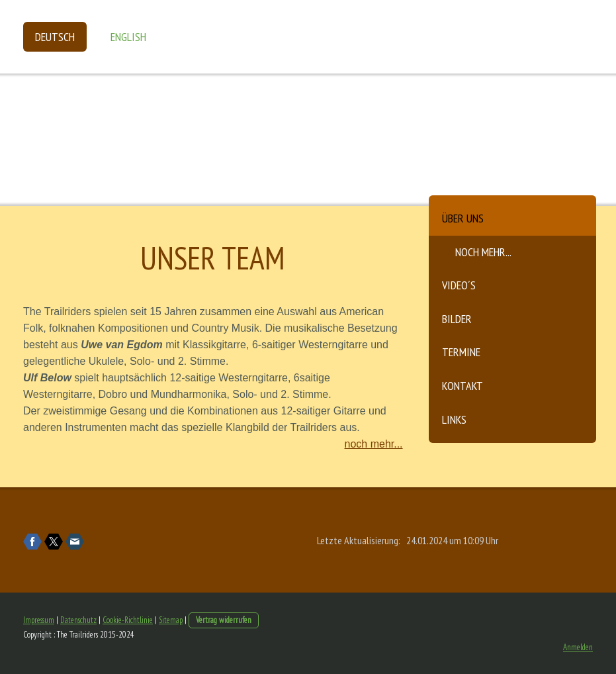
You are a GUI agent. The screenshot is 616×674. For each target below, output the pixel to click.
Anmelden (578, 647)
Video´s (459, 285)
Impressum (39, 620)
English (128, 37)
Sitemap (171, 620)
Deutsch (55, 37)
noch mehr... (483, 252)
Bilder (457, 319)
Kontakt (462, 386)
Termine (461, 352)
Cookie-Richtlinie (128, 620)
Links (454, 419)
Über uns (463, 218)
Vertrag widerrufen (224, 620)
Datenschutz (78, 620)
